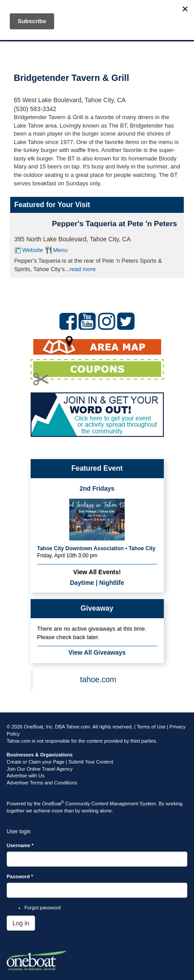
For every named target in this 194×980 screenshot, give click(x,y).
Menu (61, 250)
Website (33, 250)
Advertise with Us (26, 776)
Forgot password (43, 908)
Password (20, 876)
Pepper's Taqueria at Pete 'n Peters (115, 224)
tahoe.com (98, 680)
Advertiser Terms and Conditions (42, 783)
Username (20, 845)
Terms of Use (151, 727)
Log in (21, 923)
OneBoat (53, 804)
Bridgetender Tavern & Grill (71, 78)
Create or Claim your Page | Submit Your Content (60, 762)
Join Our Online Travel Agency (40, 769)
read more (83, 269)
